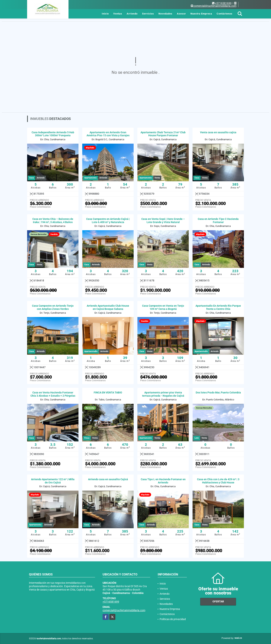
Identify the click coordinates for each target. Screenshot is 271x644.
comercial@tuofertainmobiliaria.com (124, 610)
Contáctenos (225, 14)
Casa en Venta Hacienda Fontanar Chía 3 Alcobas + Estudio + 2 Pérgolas (53, 394)
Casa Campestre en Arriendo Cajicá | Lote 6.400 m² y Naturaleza (108, 221)
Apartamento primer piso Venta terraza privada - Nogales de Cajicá (163, 394)
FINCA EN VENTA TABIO (108, 392)
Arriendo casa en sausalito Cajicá (108, 479)
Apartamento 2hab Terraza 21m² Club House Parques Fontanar (163, 134)
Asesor (181, 14)
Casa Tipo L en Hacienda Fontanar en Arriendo (163, 481)
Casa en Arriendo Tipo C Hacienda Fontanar (218, 221)
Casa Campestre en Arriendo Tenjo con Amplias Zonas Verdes (53, 307)
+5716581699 (223, 3)
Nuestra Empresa (201, 14)
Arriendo (132, 14)
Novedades (165, 14)
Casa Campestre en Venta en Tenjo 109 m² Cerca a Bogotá (163, 307)
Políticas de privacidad (173, 619)
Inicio (105, 14)
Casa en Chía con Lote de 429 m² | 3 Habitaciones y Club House (218, 481)
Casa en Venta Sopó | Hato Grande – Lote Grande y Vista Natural (163, 221)
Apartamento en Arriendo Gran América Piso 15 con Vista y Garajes (108, 134)
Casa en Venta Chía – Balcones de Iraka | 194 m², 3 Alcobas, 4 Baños (53, 221)
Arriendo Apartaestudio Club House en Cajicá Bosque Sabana (108, 307)
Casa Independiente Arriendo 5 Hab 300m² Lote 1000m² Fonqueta (53, 134)
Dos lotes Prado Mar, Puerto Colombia (218, 392)
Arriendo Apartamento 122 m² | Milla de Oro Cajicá (53, 481)
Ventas (118, 14)
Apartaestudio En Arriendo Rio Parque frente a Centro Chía (218, 307)
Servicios (148, 14)
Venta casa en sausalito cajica (218, 132)
